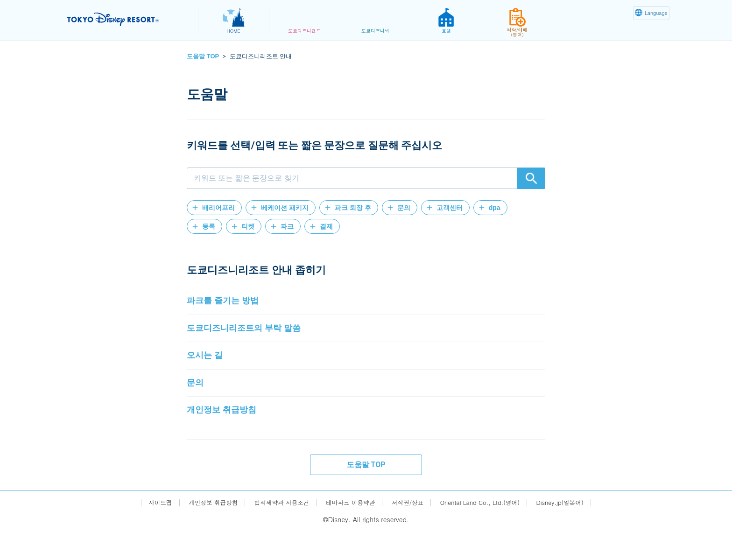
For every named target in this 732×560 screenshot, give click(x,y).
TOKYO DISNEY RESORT (127, 19)
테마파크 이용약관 (349, 530)
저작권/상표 (410, 530)
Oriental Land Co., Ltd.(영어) (489, 530)
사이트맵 (143, 530)
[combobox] (366, 178)
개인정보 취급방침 (200, 530)
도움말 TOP (203, 56)
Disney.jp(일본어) (576, 530)
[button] (214, 208)
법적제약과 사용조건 (274, 530)
